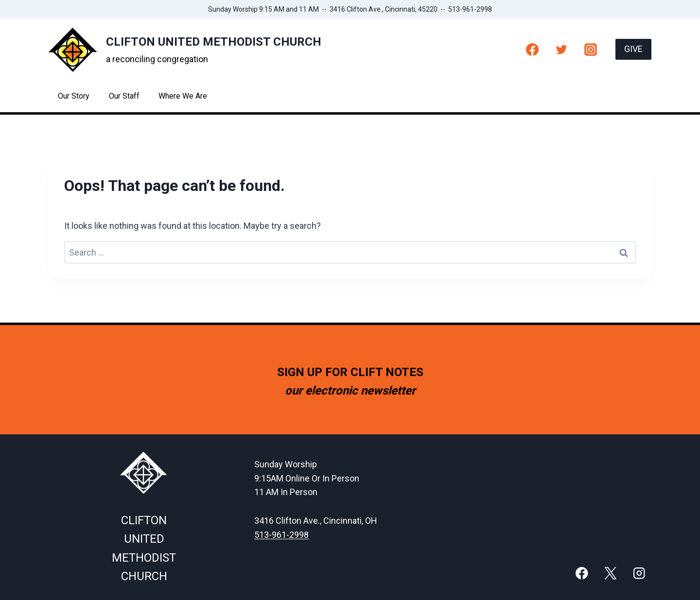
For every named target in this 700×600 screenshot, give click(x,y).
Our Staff (124, 96)
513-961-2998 (281, 535)
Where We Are (183, 96)
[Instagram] (591, 49)
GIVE (633, 49)
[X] (610, 573)
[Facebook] (532, 49)
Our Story (74, 96)
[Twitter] (561, 49)
